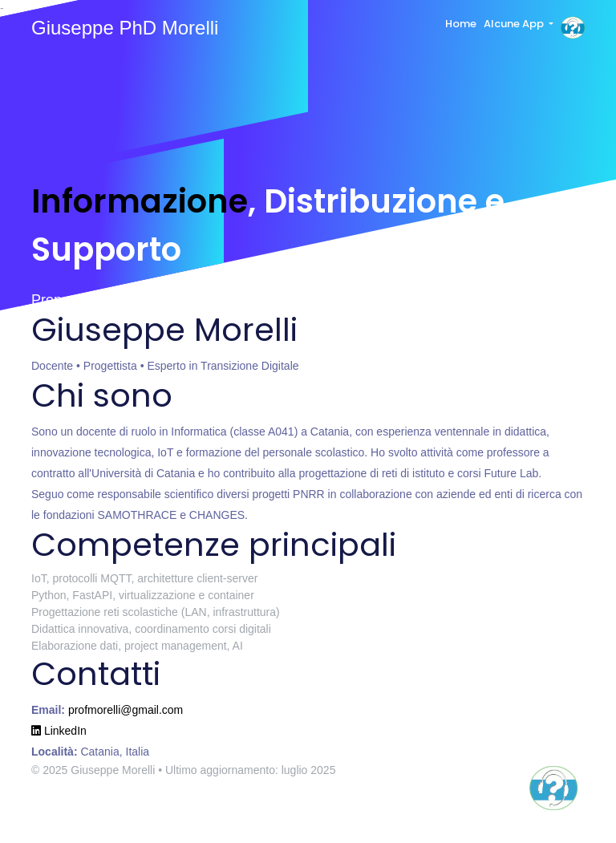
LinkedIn (59, 731)
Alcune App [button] (515, 24)
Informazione (140, 201)
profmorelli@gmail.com (126, 710)
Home (461, 24)
